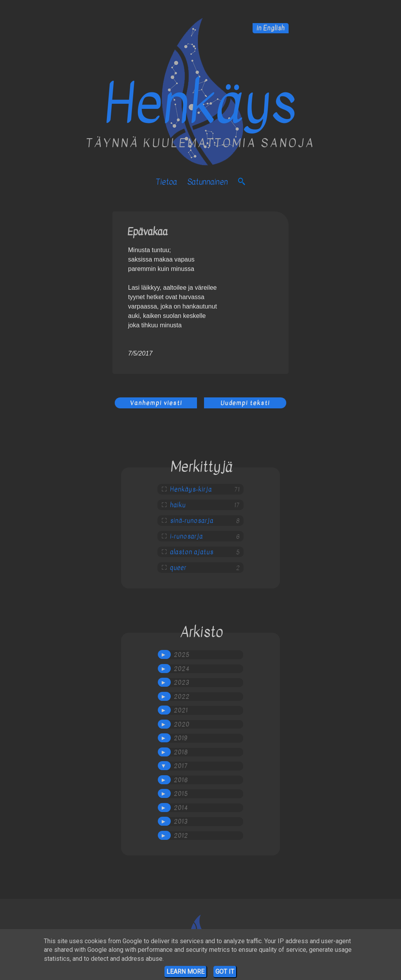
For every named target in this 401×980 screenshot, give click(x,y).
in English (271, 28)
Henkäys (200, 104)
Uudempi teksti (245, 403)
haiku (178, 505)
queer (178, 568)
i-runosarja (186, 536)
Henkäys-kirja (191, 489)
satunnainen (208, 182)
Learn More (185, 972)
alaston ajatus (192, 552)
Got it (225, 972)
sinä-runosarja (192, 521)
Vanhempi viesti (156, 403)
